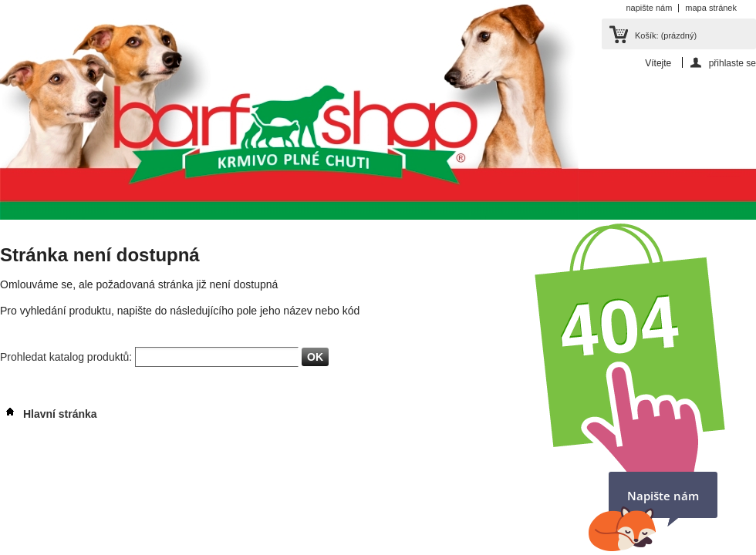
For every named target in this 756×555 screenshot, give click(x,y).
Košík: (666, 35)
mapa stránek (711, 8)
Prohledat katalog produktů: (67, 357)
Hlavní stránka (49, 414)
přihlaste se (732, 63)
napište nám (649, 8)
